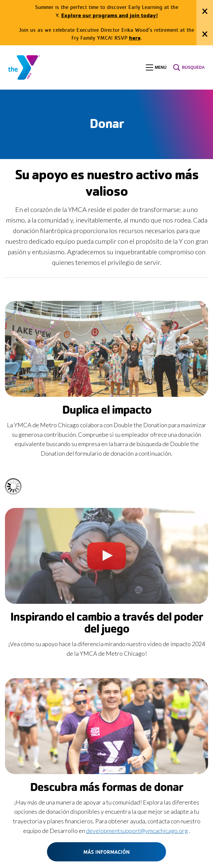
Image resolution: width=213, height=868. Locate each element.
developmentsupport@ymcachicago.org (137, 831)
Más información (106, 852)
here (135, 38)
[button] (156, 67)
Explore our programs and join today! (109, 15)
